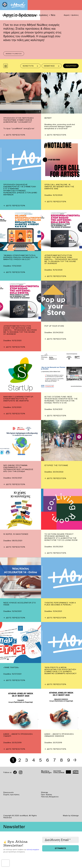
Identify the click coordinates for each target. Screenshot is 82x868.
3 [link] (26, 760)
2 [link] (19, 760)
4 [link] (34, 760)
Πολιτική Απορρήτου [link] (50, 796)
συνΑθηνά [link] (7, 15)
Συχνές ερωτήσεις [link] (11, 794)
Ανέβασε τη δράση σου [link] (14, 54)
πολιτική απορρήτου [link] (33, 849)
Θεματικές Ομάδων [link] (26, 15)
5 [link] (41, 760)
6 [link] (48, 760)
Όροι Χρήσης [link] (47, 794)
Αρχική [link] (67, 15)
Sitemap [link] (45, 792)
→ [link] (75, 760)
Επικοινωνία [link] (8, 792)
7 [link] (55, 760)
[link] (79, 437)
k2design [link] (75, 815)
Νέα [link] (53, 15)
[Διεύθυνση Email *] (60, 840)
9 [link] (69, 760)
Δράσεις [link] (44, 15)
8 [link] (62, 760)
